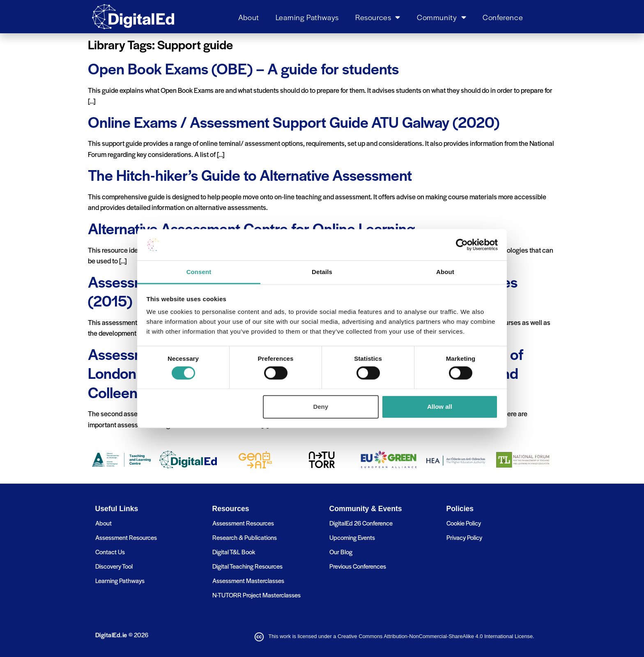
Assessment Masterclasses (248, 580)
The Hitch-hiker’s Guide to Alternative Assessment (250, 175)
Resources (378, 17)
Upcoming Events (352, 537)
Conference (503, 17)
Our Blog (341, 552)
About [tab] (445, 272)
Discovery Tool (114, 566)
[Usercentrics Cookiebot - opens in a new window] (462, 245)
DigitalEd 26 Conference (361, 523)
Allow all (440, 407)
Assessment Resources (126, 537)
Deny (321, 407)
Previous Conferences (358, 566)
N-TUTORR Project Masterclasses (256, 595)
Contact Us (110, 552)
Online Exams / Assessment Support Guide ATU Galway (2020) (294, 122)
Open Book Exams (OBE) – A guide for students (243, 68)
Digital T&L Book (234, 552)
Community (442, 17)
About (249, 17)
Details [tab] (322, 272)
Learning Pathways (307, 17)
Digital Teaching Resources (247, 566)
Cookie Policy (464, 523)
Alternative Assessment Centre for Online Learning (251, 228)
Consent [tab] (199, 272)
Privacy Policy (464, 537)
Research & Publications (245, 537)
